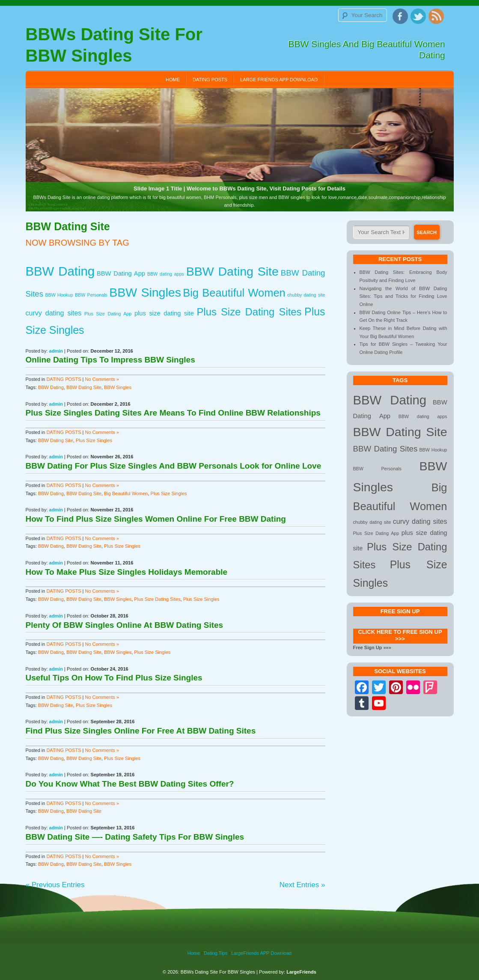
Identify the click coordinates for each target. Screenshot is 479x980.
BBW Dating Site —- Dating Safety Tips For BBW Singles (135, 837)
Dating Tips (216, 953)
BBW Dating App (121, 273)
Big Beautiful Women (234, 293)
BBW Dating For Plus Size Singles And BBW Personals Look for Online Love (174, 466)
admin (56, 351)
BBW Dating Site (232, 271)
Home (173, 80)
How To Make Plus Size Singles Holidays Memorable (127, 572)
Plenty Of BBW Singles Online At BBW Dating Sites (125, 625)
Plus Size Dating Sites (249, 312)
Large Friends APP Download (279, 80)
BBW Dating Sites (385, 449)
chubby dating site (306, 295)
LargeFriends (301, 972)
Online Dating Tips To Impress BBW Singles (110, 360)
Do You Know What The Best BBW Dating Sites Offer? (130, 784)
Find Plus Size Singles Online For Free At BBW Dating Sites (141, 731)
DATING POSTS (210, 80)
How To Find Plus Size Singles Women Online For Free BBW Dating (156, 519)
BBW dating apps (166, 274)
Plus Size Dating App (108, 314)
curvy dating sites (54, 313)
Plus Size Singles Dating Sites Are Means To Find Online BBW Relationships (173, 413)
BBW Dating (60, 271)
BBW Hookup (59, 295)
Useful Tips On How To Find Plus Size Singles (114, 678)
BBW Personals (91, 295)
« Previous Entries (55, 885)
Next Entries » (302, 885)
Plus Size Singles (94, 440)
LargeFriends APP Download (261, 953)
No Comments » (102, 379)
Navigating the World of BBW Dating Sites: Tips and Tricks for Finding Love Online (403, 296)
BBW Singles (145, 292)
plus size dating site (164, 313)
